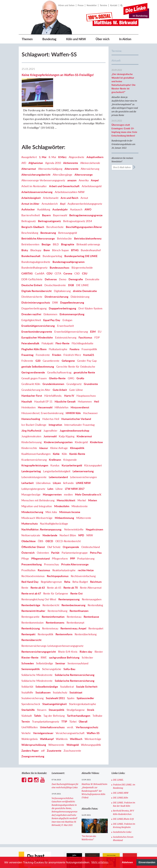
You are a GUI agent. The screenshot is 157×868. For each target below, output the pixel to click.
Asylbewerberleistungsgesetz (85, 185)
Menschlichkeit (66, 482)
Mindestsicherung (32, 494)
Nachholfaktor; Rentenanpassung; (42, 511)
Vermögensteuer (43, 715)
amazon (72, 162)
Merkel (82, 482)
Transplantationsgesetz (46, 703)
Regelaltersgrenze (51, 564)
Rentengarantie (30, 599)
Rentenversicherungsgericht (39, 633)
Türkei (73, 703)
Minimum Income (70, 494)
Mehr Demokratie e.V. (88, 476)
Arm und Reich (69, 180)
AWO (88, 191)
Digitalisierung (62, 273)
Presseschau (51, 546)
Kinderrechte (29, 430)
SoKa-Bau (69, 651)
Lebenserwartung (83, 453)
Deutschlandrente (55, 267)
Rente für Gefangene (56, 575)
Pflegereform (60, 540)
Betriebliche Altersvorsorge (38, 220)
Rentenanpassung (69, 581)
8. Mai (52, 139)
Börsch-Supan (60, 232)
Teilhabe (97, 697)
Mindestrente (80, 488)
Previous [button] (62, 847)
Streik (91, 692)
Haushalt (27, 383)
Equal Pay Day (52, 302)
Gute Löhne (76, 372)
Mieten (93, 482)
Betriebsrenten (30, 226)
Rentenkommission (32, 604)
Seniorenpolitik (31, 651)
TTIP (64, 703)
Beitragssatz (29, 203)
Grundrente (91, 366)
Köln (64, 435)
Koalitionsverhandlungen (36, 435)
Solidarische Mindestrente (37, 657)
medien (68, 476)
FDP (97, 319)
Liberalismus (43, 465)
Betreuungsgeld (68, 214)
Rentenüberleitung (86, 616)
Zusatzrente (54, 732)
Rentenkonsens (55, 604)
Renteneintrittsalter (33, 593)
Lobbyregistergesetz (33, 470)
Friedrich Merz (72, 337)
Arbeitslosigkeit (31, 180)
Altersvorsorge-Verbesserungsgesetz (43, 162)
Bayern (46, 197)
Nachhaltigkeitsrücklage (54, 505)
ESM (93, 313)
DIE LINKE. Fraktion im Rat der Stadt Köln (124, 786)
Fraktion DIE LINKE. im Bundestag (124, 768)
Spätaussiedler (85, 680)
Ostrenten (43, 534)
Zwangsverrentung (33, 738)
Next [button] (140, 847)
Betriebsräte (64, 220)
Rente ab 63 (38, 569)
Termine (103, 5)
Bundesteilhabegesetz (34, 249)
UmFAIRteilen (30, 709)
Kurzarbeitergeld (72, 447)
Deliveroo (51, 261)
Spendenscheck (31, 686)
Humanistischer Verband (76, 401)
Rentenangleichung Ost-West (39, 581)
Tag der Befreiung (54, 697)
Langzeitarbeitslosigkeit (57, 453)
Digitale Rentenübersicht (37, 273)
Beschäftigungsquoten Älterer (84, 209)
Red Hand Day (30, 564)
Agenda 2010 (53, 145)
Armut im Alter (30, 185)
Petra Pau (96, 534)
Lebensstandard (58, 459)
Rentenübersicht (31, 622)
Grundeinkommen (53, 366)
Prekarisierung (86, 540)
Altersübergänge (62, 156)
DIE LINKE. (118, 762)
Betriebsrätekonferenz (88, 220)
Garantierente (51, 343)
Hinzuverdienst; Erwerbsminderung (42, 395)
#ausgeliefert (29, 139)
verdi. (70, 709)
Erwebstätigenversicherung (38, 308)
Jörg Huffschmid (31, 412)
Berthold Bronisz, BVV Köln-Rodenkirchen (124, 794)
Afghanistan (36, 145)
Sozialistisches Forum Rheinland (123, 820)
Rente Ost (76, 575)
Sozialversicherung (32, 680)
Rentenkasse (91, 599)
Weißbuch (76, 721)
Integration (55, 406)
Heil (96, 383)
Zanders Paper (30, 732)
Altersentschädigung (50, 150)
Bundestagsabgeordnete (36, 244)
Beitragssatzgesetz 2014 (78, 203)
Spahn (71, 680)
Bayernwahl (60, 197)
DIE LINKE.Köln (120, 780)
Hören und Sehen (66, 5)
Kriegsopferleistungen (35, 447)
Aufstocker (28, 191)
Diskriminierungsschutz (36, 284)
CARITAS (27, 255)
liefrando (68, 465)
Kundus (55, 447)
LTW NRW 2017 (75, 470)
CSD (77, 255)
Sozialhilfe (27, 674)
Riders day (86, 633)
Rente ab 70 (71, 569)
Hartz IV (69, 377)
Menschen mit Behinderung (38, 482)
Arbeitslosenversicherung (37, 174)
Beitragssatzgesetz (49, 203)
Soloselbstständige (47, 668)
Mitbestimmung (64, 500)
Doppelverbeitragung (34, 290)
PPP (73, 540)
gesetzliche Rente (84, 354)
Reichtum (96, 564)
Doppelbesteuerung (72, 284)
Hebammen (85, 383)
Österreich (28, 534)
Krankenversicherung (34, 441)
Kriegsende (70, 441)
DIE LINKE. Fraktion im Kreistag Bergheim (124, 807)
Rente (25, 569)
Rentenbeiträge (31, 587)
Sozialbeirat (67, 668)
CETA (58, 255)
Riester (99, 633)
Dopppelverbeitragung (62, 290)
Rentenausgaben (92, 581)
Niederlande (50, 517)
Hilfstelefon (62, 389)
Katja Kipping (67, 418)
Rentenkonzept (75, 604)
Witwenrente (56, 726)
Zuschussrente (72, 732)
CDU (49, 255)
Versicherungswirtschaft (70, 715)
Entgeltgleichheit (31, 302)
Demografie (76, 261)
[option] (74, 847)
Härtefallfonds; (53, 377)
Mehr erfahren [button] (100, 862)
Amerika (84, 162)
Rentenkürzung (31, 610)
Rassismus (44, 552)
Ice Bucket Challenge (34, 406)
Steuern (42, 692)
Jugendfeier (50, 412)
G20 (38, 343)
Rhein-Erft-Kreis (68, 633)
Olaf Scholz (54, 529)
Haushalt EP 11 (43, 383)
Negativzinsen (94, 511)
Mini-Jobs (51, 494)
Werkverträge (93, 721)
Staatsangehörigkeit (55, 686)
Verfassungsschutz (87, 709)
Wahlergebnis (30, 721)
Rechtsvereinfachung (83, 558)
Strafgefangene (76, 692)
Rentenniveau (50, 610)
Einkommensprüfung (72, 296)
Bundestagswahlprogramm (69, 244)
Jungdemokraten (31, 418)
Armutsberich (50, 185)
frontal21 (89, 337)
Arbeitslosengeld (92, 168)
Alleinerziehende (90, 145)
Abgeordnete (76, 139)
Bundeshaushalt (31, 238)
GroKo (80, 360)
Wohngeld (73, 726)
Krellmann (55, 441)
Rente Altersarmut (91, 569)
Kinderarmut (84, 418)
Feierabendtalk (30, 325)
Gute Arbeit (60, 372)
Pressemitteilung (32, 546)
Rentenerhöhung (57, 593)
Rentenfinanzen (79, 593)
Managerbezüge (31, 476)
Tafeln (38, 697)
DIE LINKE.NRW (121, 775)
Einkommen (50, 296)
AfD (24, 145)
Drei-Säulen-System (90, 290)
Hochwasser (90, 395)
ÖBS (41, 523)
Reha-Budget (80, 564)
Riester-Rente (30, 639)
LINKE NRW (83, 465)
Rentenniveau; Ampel (73, 610)
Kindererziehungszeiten (58, 424)
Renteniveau (74, 599)
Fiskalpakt (47, 325)
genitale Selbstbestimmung (38, 348)
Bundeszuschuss (59, 249)
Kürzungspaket (93, 447)
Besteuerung (48, 214)
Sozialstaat (76, 674)
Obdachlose (29, 523)
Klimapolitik (77, 430)
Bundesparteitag (52, 238)
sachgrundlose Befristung (64, 639)
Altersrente (71, 150)
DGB (71, 267)
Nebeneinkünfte (74, 511)
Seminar (60, 645)
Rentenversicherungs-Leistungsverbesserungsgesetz (52, 628)
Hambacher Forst (32, 377)
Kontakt (114, 5)
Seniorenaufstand (78, 645)
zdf (43, 732)
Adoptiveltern (95, 139)
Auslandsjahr (60, 191)
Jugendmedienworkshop (74, 412)
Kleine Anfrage (59, 430)
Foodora (74, 331)
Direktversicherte (32, 278)
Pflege (25, 540)
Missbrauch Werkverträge (37, 500)
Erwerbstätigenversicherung (71, 313)
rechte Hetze (86, 552)
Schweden (28, 645)
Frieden (57, 337)
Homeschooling (31, 401)
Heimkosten (29, 389)
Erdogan (67, 302)
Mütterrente (84, 500)
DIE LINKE (82, 267)
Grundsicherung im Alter (36, 372)
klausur (44, 430)
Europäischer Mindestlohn (37, 319)
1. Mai (43, 139)
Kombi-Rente (77, 435)
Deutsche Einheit (32, 267)
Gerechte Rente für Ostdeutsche (76, 348)
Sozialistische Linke (122, 814)
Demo (63, 261)
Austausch (76, 191)
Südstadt (27, 697)
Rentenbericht (51, 587)
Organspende (71, 529)
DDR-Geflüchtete (32, 261)
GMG (71, 360)
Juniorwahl (50, 418)
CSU (85, 255)
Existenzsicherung (66, 319)
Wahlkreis (62, 721)
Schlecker (87, 639)
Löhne (59, 470)
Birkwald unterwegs (88, 226)
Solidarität (27, 668)
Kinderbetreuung (32, 424)
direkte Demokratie (85, 273)
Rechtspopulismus (58, 558)
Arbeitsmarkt (51, 180)
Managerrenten (52, 476)
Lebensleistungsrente (34, 459)
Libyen (57, 465)
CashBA (40, 255)
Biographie (68, 226)
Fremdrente (43, 337)
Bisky (25, 232)
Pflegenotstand (40, 540)
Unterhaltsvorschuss (52, 709)
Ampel (95, 162)
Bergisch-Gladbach (33, 209)
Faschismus (85, 319)
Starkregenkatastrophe (83, 686)
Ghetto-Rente (57, 360)
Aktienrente (71, 145)
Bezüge (46, 226)
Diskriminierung (80, 278)
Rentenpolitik (45, 616)
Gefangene (68, 343)
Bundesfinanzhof (91, 232)
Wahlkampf (47, 721)
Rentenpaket (96, 610)
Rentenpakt (28, 616)
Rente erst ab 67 (31, 575)
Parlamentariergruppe (75, 534)
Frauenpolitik (89, 331)
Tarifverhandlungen (79, 697)
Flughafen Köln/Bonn (34, 331)
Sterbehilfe (28, 692)
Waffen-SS (93, 715)
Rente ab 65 (54, 569)
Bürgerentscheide (82, 249)
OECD (49, 523)
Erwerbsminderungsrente (37, 313)
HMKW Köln (73, 395)
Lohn (50, 470)
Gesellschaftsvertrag (59, 354)
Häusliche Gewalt (65, 383)
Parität (55, 534)
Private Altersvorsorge (75, 546)
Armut (84, 180)
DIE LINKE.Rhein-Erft (123, 801)
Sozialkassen (43, 674)
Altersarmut (29, 150)
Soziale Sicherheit (87, 668)
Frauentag (27, 337)
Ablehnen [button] (127, 862)
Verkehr (26, 715)
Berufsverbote (55, 209)
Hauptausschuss (86, 377)
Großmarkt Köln (31, 366)
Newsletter (92, 5)
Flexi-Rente (62, 325)
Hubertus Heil (51, 401)
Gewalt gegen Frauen (34, 360)
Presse (81, 5)
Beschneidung (30, 214)
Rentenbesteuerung (73, 587)
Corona (68, 255)
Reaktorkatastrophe (64, 552)
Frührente (27, 343)
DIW (55, 284)
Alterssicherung (90, 150)
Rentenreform (64, 616)
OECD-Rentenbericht (68, 523)
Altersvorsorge (84, 156)
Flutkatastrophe (58, 331)
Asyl (63, 185)
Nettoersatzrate (31, 517)
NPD (81, 517)
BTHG (75, 232)
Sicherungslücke (52, 651)
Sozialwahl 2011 (55, 680)
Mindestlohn (62, 488)
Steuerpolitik (56, 692)
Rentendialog (95, 587)
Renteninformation (53, 599)
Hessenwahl (45, 389)
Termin (26, 703)
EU (100, 313)
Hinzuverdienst (80, 389)
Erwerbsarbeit (65, 308)
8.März (62, 139)
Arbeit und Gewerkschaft (64, 168)
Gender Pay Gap (87, 343)
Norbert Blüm (68, 517)
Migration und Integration (37, 488)
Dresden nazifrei (31, 296)
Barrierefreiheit (31, 197)
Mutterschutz (30, 505)
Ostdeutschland (91, 529)
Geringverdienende (33, 354)
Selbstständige (45, 645)
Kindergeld (81, 424)
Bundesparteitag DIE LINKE (81, 238)
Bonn (47, 232)
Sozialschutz (60, 674)
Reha (67, 564)
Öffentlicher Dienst (33, 529)
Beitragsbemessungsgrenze (86, 197)
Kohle (56, 435)
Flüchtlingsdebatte (83, 325)
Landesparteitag (31, 453)
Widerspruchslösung (34, 726)
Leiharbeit (28, 465)
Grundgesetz (74, 366)
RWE (44, 639)
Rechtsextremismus (33, 558)
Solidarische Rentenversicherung (75, 657)
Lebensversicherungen (83, 459)
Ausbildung (44, 191)
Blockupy (36, 232)
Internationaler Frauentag (79, 406)
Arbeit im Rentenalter (34, 168)
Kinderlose (96, 424)
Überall (83, 703)
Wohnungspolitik (91, 726)
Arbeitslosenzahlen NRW (70, 174)
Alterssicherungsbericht (36, 156)
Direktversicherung (56, 278)
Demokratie (92, 261)
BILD (56, 226)
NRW (90, 517)
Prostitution (28, 552)
